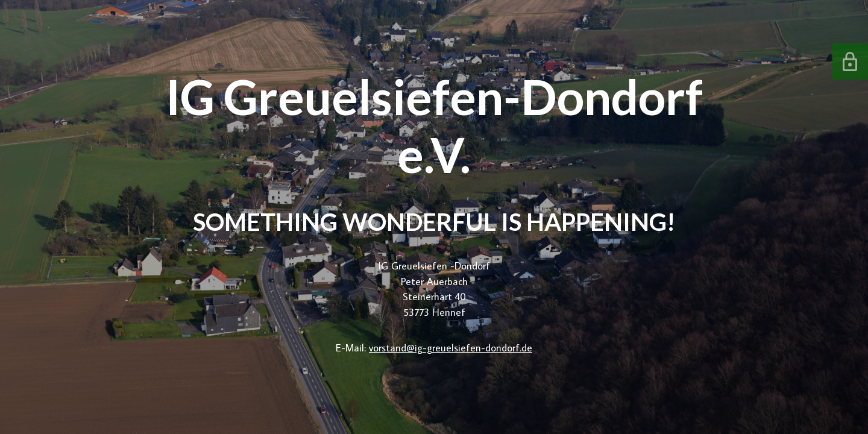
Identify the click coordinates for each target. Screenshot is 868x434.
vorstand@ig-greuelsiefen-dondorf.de (451, 348)
